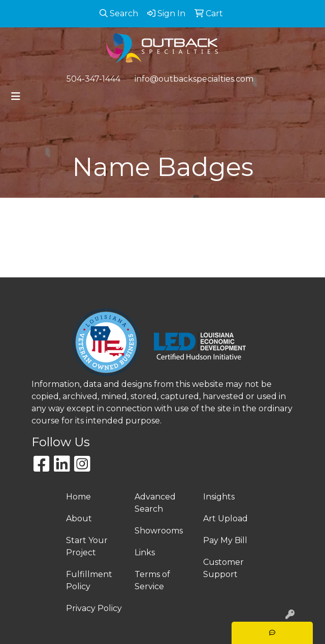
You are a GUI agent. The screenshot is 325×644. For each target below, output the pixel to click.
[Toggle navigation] (16, 96)
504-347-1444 (93, 79)
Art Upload (225, 518)
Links (145, 552)
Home (78, 497)
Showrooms (159, 531)
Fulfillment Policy (89, 580)
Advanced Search (155, 503)
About (79, 518)
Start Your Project (87, 546)
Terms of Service (152, 580)
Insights (219, 497)
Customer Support (223, 568)
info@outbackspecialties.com (194, 79)
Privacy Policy (94, 608)
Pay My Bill (225, 540)
